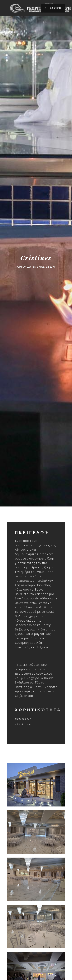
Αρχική (53, 8)
